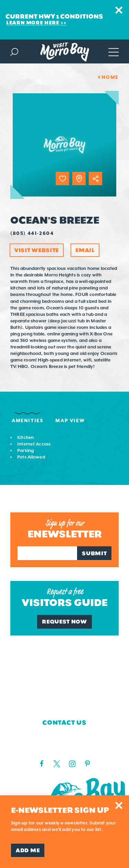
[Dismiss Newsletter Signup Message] (119, 805)
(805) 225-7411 (64, 748)
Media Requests (64, 675)
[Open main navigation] (114, 51)
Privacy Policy (64, 705)
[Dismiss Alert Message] (119, 10)
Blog (64, 695)
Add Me (28, 850)
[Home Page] (65, 52)
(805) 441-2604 (32, 233)
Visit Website (37, 250)
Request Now (64, 622)
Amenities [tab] (27, 420)
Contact (65, 665)
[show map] (79, 179)
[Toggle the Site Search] (14, 51)
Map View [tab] (70, 420)
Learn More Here (33, 23)
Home (110, 77)
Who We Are (64, 655)
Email (85, 250)
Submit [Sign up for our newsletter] (94, 553)
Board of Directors (64, 685)
